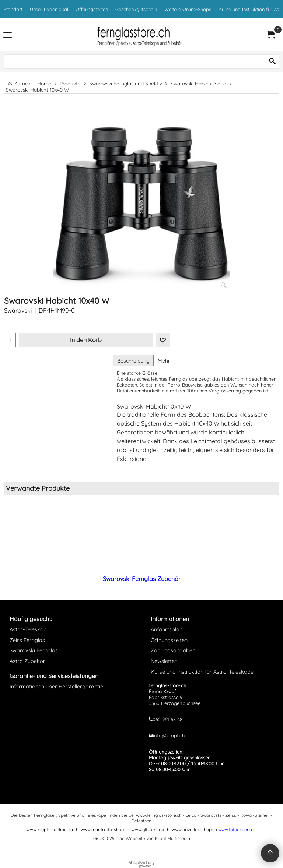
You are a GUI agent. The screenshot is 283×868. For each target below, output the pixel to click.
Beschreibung (133, 361)
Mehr (164, 361)
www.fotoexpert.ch (237, 830)
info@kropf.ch (169, 735)
